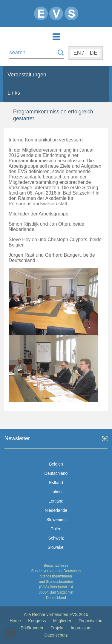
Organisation (90, 621)
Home (15, 621)
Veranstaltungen (27, 75)
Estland (56, 483)
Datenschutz (56, 635)
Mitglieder (62, 621)
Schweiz (56, 538)
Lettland (56, 501)
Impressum (81, 628)
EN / (79, 53)
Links (14, 93)
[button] (11, 633)
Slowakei (56, 547)
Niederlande (56, 510)
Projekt (57, 628)
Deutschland (56, 473)
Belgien (56, 464)
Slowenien (56, 520)
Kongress (37, 621)
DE (94, 53)
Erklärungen (32, 628)
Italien (56, 492)
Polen (56, 529)
